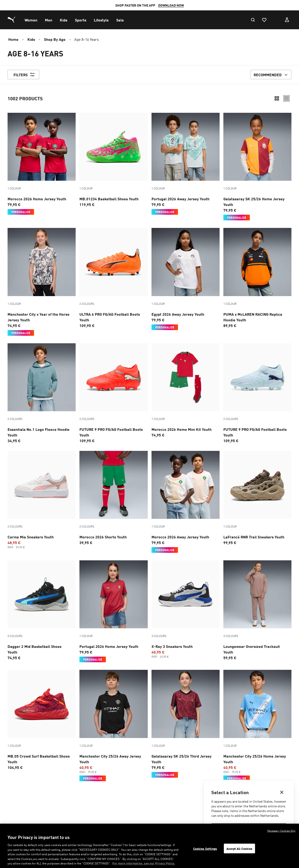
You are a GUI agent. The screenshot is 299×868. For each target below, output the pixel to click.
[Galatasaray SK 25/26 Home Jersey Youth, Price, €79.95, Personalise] (257, 167)
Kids (31, 39)
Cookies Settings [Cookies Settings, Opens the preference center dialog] (205, 848)
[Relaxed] (286, 98)
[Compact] (277, 98)
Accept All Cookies (239, 848)
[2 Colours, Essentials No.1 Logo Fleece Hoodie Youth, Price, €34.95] (42, 393)
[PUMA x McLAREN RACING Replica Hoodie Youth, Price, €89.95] (257, 278)
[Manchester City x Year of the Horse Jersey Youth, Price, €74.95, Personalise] (42, 282)
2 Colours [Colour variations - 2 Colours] (87, 304)
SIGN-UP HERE (209, 5)
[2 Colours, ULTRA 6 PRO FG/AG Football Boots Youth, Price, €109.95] (113, 278)
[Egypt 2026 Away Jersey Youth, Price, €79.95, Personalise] (186, 279)
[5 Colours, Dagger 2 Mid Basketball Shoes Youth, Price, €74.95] (42, 610)
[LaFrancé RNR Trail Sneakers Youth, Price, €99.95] (257, 498)
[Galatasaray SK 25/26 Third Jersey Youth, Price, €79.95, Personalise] (186, 724)
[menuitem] (31, 20)
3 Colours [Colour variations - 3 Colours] (159, 636)
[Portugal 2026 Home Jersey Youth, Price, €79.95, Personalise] (113, 611)
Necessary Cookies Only (281, 830)
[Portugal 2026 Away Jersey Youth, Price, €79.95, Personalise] (186, 164)
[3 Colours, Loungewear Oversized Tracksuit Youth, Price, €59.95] (257, 610)
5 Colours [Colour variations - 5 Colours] (15, 636)
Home (13, 39)
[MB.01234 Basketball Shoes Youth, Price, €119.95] (113, 160)
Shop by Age (55, 39)
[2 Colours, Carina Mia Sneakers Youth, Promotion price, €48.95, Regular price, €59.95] (42, 500)
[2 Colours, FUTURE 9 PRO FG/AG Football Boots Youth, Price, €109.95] (113, 393)
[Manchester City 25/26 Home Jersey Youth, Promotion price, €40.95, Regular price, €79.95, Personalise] (257, 725)
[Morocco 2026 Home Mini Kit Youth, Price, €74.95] (186, 390)
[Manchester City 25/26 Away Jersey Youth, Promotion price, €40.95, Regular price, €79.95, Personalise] (113, 725)
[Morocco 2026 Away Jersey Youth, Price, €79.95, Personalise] (186, 502)
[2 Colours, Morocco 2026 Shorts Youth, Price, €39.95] (113, 498)
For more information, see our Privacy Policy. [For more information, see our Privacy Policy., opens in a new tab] (144, 863)
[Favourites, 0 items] (264, 20)
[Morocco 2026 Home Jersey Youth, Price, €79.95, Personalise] (42, 164)
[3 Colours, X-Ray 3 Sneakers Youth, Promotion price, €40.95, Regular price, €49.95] (186, 609)
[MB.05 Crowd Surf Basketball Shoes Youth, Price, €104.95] (42, 720)
